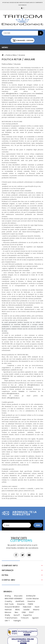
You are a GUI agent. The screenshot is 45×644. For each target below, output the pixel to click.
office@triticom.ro (8, 496)
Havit (37, 607)
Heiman (8, 610)
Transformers (11, 618)
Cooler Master (33, 599)
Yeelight (17, 621)
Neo (16, 612)
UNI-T (7, 621)
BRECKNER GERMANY (14, 599)
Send (38, 525)
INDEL (18, 610)
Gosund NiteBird (12, 607)
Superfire (27, 615)
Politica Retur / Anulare (15, 55)
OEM (24, 612)
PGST (31, 612)
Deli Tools (9, 604)
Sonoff (17, 615)
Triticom (25, 618)
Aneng (8, 596)
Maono (36, 610)
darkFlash (20, 601)
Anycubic (18, 596)
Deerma (31, 601)
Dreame (21, 604)
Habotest (27, 607)
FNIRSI (31, 604)
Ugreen (35, 618)
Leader (27, 610)
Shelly (7, 615)
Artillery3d (31, 596)
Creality (8, 601)
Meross (8, 612)
